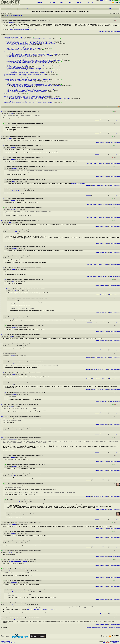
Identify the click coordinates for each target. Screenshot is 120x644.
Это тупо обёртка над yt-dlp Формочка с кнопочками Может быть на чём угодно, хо (27, 55)
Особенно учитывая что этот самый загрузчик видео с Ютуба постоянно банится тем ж (31, 54)
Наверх (106, 120)
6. (2, 221)
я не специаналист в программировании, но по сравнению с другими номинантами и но (25, 89)
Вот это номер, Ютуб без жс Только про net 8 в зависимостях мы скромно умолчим (24, 52)
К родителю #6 (100, 264)
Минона (16, 76)
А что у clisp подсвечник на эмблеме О (13, 95)
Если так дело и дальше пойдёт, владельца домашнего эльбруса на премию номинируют (29, 44)
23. (4, 198)
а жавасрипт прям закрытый (17, 58)
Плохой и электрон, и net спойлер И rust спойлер (22, 82)
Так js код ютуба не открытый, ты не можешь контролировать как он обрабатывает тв (28, 61)
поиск (43, 9)
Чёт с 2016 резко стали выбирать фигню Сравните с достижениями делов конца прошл (25, 41)
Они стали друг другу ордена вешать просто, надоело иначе (22, 48)
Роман (50, 84)
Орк (46, 52)
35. (4, 455)
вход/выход (77, 9)
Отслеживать (117, 17)
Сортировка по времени (112, 107)
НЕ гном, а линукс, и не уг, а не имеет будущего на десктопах (22, 97)
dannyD (34, 83)
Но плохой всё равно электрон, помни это (18, 81)
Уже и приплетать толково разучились (20, 47)
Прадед (39, 48)
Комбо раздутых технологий (11, 38)
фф (26, 58)
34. (4, 532)
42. (4, 382)
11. (4, 256)
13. (4, 344)
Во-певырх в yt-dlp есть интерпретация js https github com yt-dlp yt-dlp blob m (22, 101)
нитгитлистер (50, 89)
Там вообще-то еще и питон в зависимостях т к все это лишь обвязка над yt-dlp (27, 53)
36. (6, 279)
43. (6, 393)
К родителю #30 (100, 480)
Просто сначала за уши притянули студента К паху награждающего (24, 91)
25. (4, 268)
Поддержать (109, 642)
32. (6, 247)
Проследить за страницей (8, 642)
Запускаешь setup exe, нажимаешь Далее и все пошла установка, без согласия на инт (31, 85)
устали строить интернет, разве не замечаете (18, 49)
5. (4, 146)
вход (105, 0)
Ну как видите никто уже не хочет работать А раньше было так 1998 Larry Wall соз (27, 39)
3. (2, 111)
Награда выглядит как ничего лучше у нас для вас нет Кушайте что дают (25, 90)
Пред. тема (113, 627)
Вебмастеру (116, 642)
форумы (9, 9)
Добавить (102, 642)
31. (2, 522)
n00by (52, 46)
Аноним (21, 38)
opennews (11, 22)
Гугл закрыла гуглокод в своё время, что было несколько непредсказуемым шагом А (28, 71)
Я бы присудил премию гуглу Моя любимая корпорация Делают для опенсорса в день (25, 65)
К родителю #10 (100, 358)
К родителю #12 (100, 186)
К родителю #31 (100, 547)
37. (4, 474)
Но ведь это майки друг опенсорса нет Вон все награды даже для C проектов (26, 70)
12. (4, 157)
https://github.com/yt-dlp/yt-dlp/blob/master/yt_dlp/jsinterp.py (42, 609)
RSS (110, 9)
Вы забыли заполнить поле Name (32, 95)
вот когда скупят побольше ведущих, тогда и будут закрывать (25, 72)
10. (2, 335)
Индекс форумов (104, 627)
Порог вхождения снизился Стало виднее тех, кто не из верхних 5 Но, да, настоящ (27, 42)
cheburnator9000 (46, 79)
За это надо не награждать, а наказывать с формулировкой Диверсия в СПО (23, 75)
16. (2, 404)
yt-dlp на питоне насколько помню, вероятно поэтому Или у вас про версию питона (27, 84)
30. (2, 437)
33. (4, 373)
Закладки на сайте (6, 641)
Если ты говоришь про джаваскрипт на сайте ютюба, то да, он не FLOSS (31, 59)
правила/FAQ (26, 9)
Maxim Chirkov (115, 641)
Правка (106, 31)
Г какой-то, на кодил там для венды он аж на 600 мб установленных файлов (23, 79)
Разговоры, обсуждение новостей (14, 15)
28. (4, 428)
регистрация (109, 0)
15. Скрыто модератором (10, 353)
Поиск (88, 2)
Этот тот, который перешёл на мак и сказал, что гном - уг (18, 96)
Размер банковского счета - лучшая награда (18, 77)
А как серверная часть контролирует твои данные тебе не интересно (27, 63)
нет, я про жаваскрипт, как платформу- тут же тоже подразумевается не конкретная (37, 60)
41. (6, 180)
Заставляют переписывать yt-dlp (15, 66)
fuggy (50, 61)
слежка (93, 9)
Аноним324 (41, 97)
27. (6, 167)
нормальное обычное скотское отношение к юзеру (20, 83)
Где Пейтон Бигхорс (9, 94)
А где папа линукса (9, 76)
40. (7, 289)
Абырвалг (39, 69)
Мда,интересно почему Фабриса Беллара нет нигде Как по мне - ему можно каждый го (25, 102)
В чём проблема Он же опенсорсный (16, 57)
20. (2, 416)
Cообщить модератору (114, 31)
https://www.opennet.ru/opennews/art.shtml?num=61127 (25, 29)
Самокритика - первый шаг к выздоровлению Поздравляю (21, 69)
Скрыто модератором (12, 67)
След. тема (118, 627)
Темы (109, 627)
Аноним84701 (50, 53)
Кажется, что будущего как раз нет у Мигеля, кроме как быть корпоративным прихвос (31, 99)
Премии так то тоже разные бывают (19, 45)
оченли (49, 39)
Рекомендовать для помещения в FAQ (93, 627)
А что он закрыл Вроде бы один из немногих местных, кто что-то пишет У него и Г (30, 46)
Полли (16, 94)
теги (91, 2)
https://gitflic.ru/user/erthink (78, 184)
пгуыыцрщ (49, 102)
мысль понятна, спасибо (20, 87)
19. (4, 361)
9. (4, 230)
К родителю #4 (100, 163)
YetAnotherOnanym (35, 47)
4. (2, 136)
